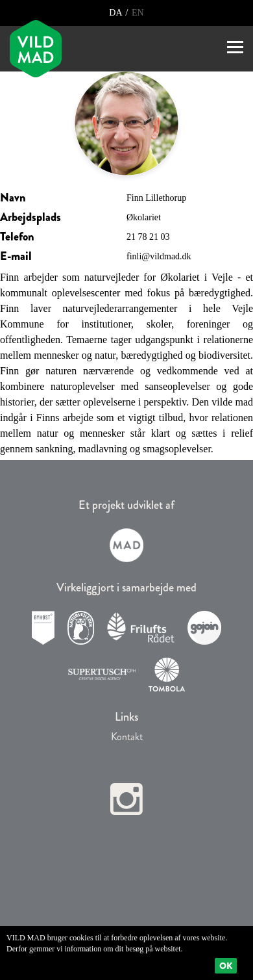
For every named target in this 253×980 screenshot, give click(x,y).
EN (136, 13)
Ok (226, 966)
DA (116, 13)
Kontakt (127, 737)
